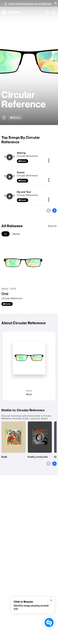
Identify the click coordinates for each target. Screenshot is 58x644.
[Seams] (10, 177)
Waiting (21, 153)
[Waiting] (10, 157)
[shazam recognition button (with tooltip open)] (49, 623)
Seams (21, 172)
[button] (56, 3)
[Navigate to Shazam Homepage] (12, 13)
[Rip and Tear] (10, 196)
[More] (49, 161)
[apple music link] (15, 118)
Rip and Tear (24, 192)
